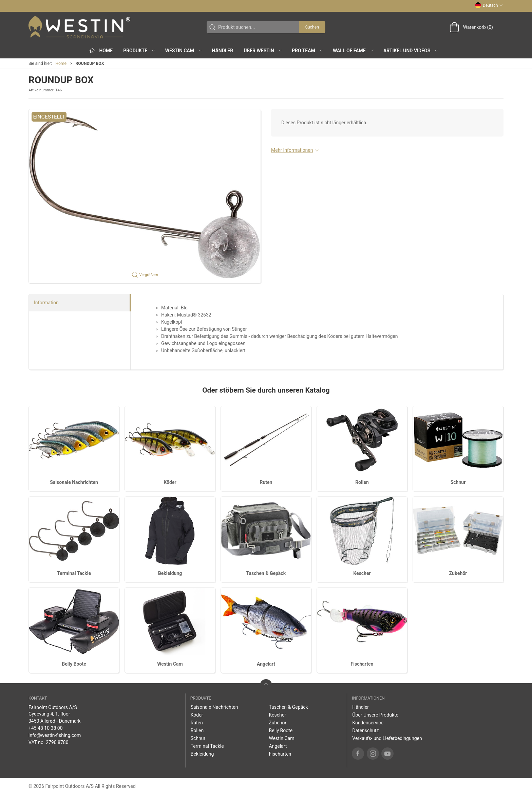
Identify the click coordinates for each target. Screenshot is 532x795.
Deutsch (489, 5)
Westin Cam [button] (184, 51)
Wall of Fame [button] (354, 51)
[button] (145, 196)
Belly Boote (74, 664)
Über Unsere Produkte (375, 715)
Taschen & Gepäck (266, 573)
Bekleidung (170, 573)
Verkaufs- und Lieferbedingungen (387, 738)
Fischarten (362, 664)
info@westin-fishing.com (55, 735)
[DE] (79, 27)
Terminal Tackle (74, 573)
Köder (170, 482)
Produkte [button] (139, 51)
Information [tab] (46, 303)
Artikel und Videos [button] (411, 51)
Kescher (362, 573)
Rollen (362, 482)
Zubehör (458, 573)
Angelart (266, 664)
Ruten (266, 482)
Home (61, 64)
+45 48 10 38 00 (46, 728)
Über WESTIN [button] (263, 51)
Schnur (458, 482)
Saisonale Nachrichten (74, 482)
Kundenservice (368, 723)
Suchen (312, 27)
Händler (222, 51)
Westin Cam (170, 664)
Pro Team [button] (308, 51)
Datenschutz (365, 730)
